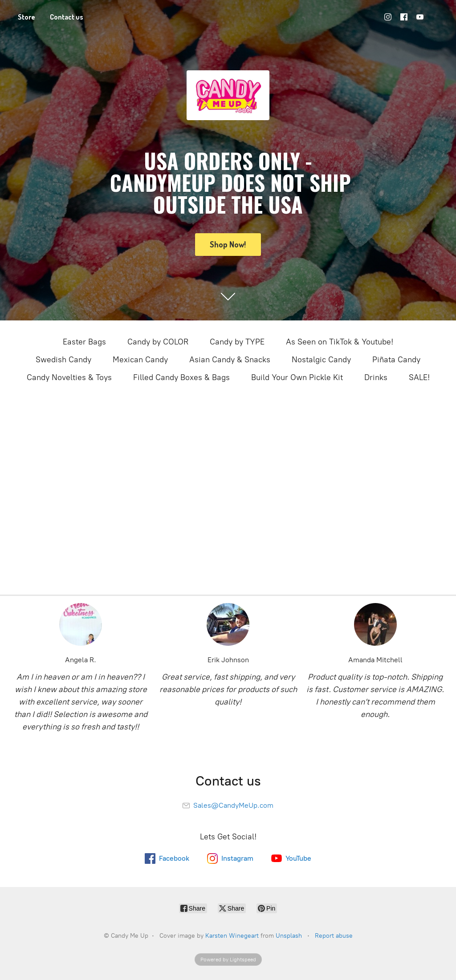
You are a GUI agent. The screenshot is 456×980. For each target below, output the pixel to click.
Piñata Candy (396, 360)
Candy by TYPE (237, 342)
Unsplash (289, 936)
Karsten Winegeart (232, 936)
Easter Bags (84, 342)
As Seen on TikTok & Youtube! (340, 342)
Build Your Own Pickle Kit (297, 377)
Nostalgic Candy (321, 360)
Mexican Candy (140, 360)
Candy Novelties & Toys (69, 377)
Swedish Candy (63, 360)
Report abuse (334, 936)
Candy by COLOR (158, 342)
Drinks (376, 377)
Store (26, 17)
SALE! (419, 377)
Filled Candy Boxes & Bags (181, 377)
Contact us (67, 17)
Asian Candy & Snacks (230, 360)
